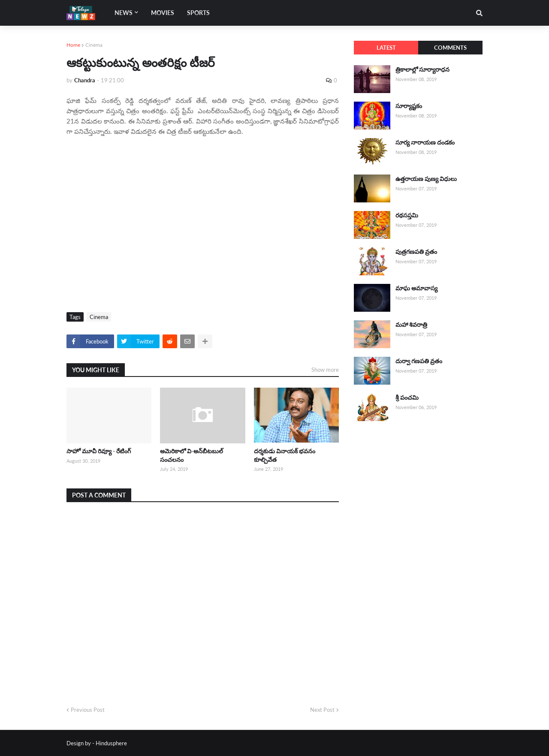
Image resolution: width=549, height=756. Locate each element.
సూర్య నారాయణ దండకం (425, 142)
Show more (325, 370)
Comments (450, 48)
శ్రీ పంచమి (407, 397)
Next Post (322, 710)
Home (73, 45)
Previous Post (88, 710)
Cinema (94, 45)
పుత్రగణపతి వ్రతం (416, 251)
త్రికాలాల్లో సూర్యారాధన (422, 69)
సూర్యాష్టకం (409, 106)
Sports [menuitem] (198, 13)
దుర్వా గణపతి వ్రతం (419, 361)
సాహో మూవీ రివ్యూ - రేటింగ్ (99, 451)
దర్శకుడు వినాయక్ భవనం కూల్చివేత (285, 455)
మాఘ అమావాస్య (416, 288)
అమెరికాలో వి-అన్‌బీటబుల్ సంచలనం (192, 455)
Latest (386, 48)
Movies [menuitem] (163, 13)
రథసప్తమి (407, 215)
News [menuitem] (124, 13)
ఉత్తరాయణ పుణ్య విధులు (426, 179)
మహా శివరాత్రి (411, 324)
